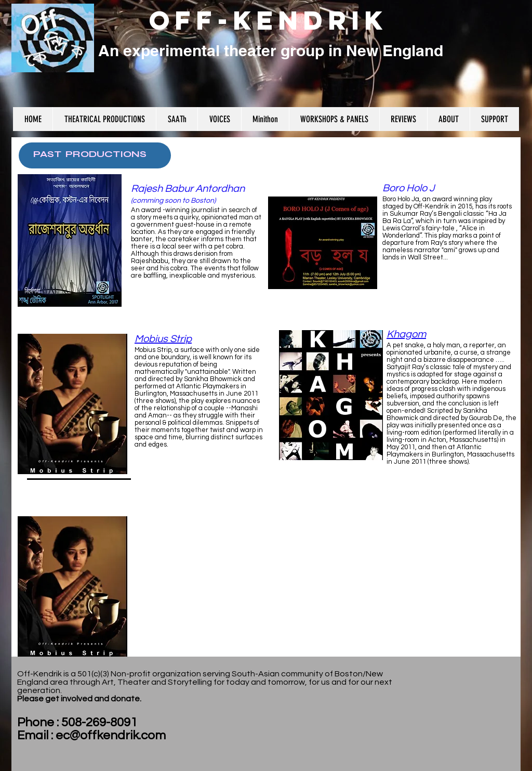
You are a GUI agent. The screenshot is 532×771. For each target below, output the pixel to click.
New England (395, 50)
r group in (308, 50)
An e (113, 50)
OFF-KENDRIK (268, 20)
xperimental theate (201, 50)
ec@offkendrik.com (111, 735)
